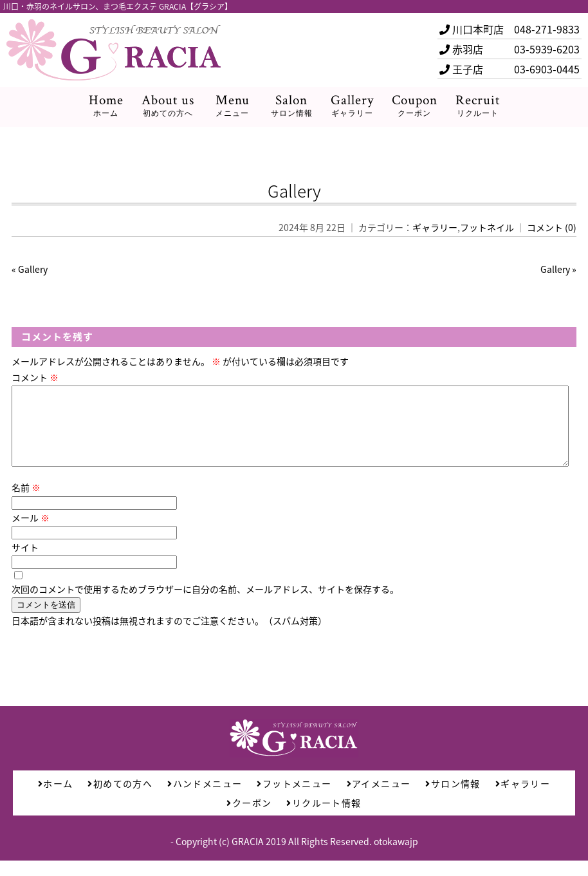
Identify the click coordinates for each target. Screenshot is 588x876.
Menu (233, 106)
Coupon (415, 106)
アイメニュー (379, 799)
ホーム (56, 799)
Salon (292, 106)
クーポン (249, 818)
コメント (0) (552, 227)
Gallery (352, 106)
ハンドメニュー (205, 799)
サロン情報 (453, 799)
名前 (26, 503)
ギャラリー (435, 227)
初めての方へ (120, 799)
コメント (35, 377)
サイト (25, 563)
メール (31, 533)
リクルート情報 (324, 818)
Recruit (478, 106)
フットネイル (487, 227)
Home (106, 106)
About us (168, 106)
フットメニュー (294, 799)
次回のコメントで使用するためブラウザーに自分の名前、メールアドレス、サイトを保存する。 (205, 604)
